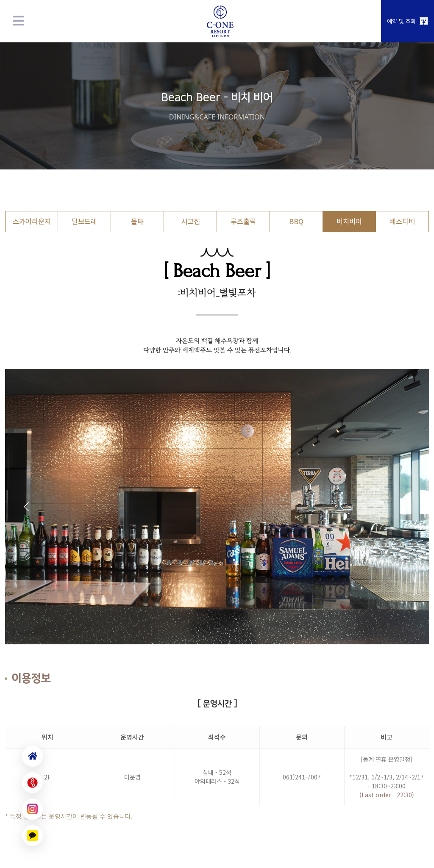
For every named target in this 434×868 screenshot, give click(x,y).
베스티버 (402, 221)
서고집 (191, 221)
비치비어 (349, 221)
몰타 (137, 221)
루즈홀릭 (243, 221)
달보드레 (84, 221)
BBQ (296, 221)
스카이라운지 (32, 221)
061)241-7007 (302, 777)
